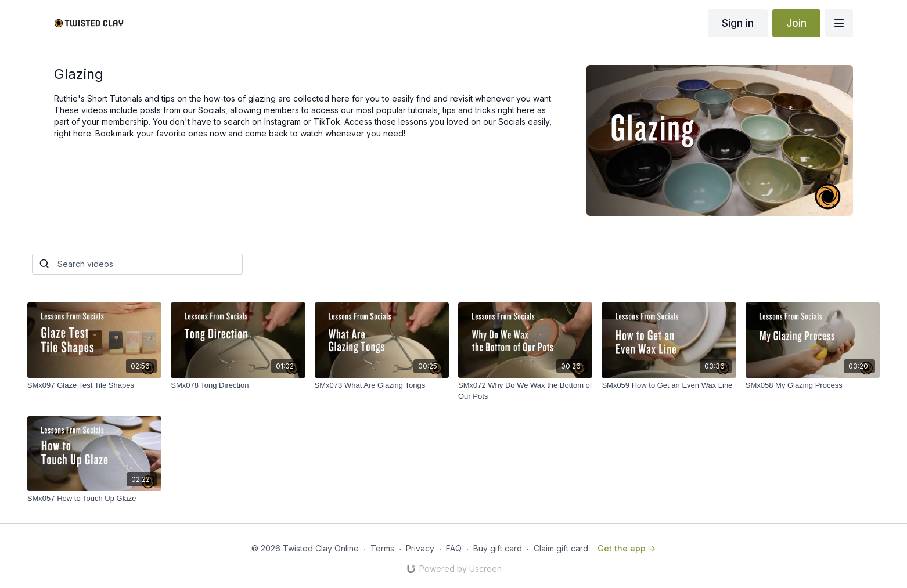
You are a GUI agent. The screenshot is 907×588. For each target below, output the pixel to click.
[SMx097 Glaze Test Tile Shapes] (94, 385)
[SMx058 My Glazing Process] (813, 385)
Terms (382, 548)
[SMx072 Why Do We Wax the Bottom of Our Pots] (525, 391)
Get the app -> (627, 548)
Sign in (738, 23)
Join (796, 23)
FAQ (454, 548)
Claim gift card (561, 548)
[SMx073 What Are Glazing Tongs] (382, 385)
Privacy (420, 548)
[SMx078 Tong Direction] (238, 385)
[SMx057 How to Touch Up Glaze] (94, 499)
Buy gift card (498, 548)
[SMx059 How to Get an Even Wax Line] (669, 385)
